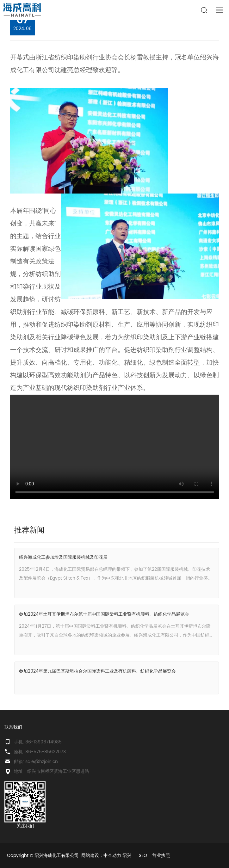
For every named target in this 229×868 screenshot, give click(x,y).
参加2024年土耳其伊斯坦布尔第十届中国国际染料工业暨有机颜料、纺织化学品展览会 (104, 614)
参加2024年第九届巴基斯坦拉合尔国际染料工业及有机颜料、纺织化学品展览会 (97, 671)
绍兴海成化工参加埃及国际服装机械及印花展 (63, 557)
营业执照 (161, 856)
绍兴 (127, 856)
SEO (143, 856)
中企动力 (112, 856)
